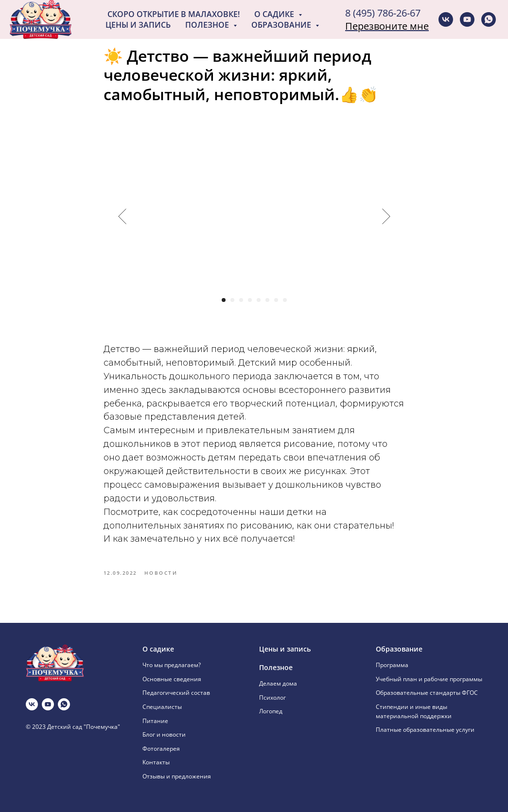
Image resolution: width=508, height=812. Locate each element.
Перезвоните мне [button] (387, 26)
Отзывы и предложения (177, 776)
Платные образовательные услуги (425, 730)
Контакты (156, 762)
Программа (392, 665)
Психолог (272, 697)
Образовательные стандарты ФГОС (427, 693)
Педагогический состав (176, 693)
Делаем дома (278, 683)
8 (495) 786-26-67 (383, 13)
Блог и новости (164, 734)
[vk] (446, 19)
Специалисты (162, 707)
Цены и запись (138, 25)
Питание (155, 721)
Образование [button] (282, 25)
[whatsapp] (489, 19)
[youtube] (467, 19)
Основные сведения (172, 679)
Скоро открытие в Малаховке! (174, 14)
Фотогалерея (161, 749)
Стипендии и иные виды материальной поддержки (414, 711)
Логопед (271, 711)
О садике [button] (275, 14)
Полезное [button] (208, 25)
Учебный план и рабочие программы (429, 679)
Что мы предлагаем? (172, 665)
